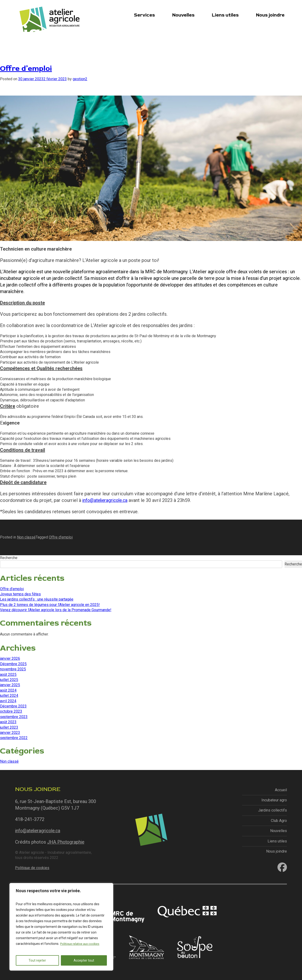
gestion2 (80, 79)
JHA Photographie (67, 842)
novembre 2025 (13, 669)
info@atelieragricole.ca (107, 500)
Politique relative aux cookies (82, 944)
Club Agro (279, 821)
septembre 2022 (14, 738)
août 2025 (8, 674)
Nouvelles (183, 14)
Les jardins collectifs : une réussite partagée (37, 599)
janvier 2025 (10, 685)
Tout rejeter (37, 960)
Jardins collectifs (273, 810)
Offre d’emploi (28, 68)
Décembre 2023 (13, 706)
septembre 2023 (14, 717)
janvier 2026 (10, 658)
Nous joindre (270, 14)
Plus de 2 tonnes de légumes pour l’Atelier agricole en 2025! (50, 605)
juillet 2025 (9, 680)
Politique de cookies (32, 868)
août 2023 (8, 722)
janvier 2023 (10, 733)
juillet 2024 (9, 696)
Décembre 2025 (13, 664)
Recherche (9, 558)
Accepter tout (84, 960)
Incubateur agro (274, 800)
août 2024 (8, 690)
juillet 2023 (9, 727)
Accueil (281, 790)
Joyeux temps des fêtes (20, 594)
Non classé (26, 537)
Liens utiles (225, 14)
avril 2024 (8, 701)
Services (144, 14)
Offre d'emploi (61, 537)
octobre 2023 (11, 711)
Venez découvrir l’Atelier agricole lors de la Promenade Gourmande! (56, 610)
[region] (61, 927)
